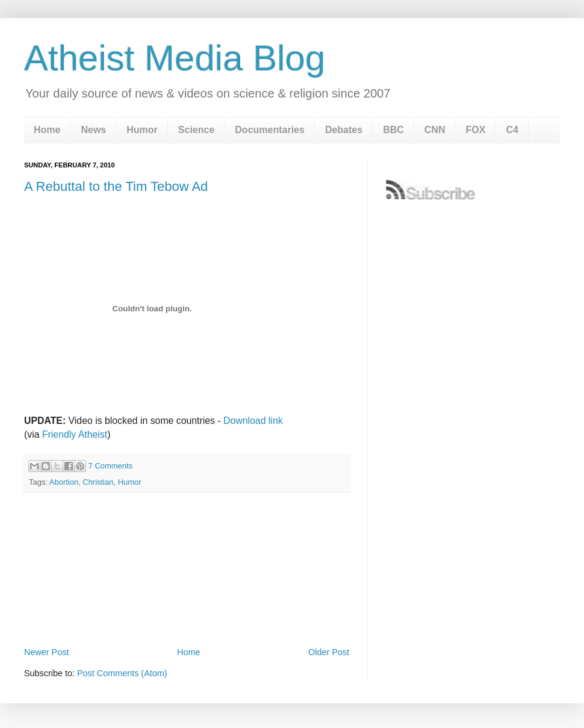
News (93, 130)
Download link (253, 421)
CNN (435, 130)
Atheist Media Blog (175, 58)
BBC (393, 130)
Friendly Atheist (75, 434)
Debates (344, 130)
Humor (142, 130)
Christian (98, 482)
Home (47, 130)
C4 (512, 130)
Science (196, 130)
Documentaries (270, 130)
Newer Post (46, 652)
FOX (475, 130)
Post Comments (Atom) (122, 673)
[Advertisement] (187, 611)
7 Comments (110, 466)
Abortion (64, 482)
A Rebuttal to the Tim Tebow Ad (116, 186)
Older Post (329, 652)
